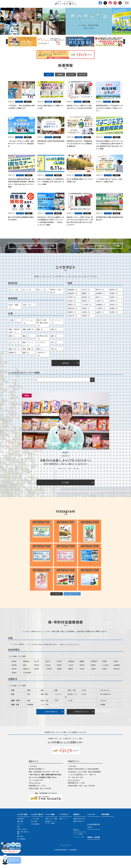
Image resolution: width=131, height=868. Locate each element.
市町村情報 (105, 827)
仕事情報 (60, 75)
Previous (18, 21)
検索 (92, 392)
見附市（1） (114, 313)
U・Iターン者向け (17, 656)
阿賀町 (103, 673)
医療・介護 (70, 702)
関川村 (47, 673)
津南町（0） (114, 321)
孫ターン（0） (42, 302)
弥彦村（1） (114, 310)
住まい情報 (34, 833)
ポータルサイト (105, 706)
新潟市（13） (87, 310)
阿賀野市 (93, 673)
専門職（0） (13, 365)
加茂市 (58, 677)
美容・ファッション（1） (28, 356)
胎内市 (58, 673)
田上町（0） (72, 313)
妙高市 (103, 681)
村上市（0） (86, 302)
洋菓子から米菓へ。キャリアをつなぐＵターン (66, 473)
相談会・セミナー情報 (51, 831)
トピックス (82, 75)
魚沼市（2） (114, 317)
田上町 (47, 677)
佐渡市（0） (86, 328)
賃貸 (27, 706)
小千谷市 (104, 677)
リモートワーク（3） (56, 334)
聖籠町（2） (86, 306)
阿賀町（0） (114, 306)
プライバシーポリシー (66, 857)
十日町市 (48, 681)
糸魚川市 (115, 681)
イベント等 (43, 717)
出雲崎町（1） (101, 317)
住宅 (12, 706)
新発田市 (70, 673)
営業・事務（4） (29, 361)
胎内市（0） (114, 302)
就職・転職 (76, 480)
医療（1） (12, 348)
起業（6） (54, 348)
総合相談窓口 (21, 831)
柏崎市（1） (72, 325)
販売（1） (40, 361)
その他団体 (26, 685)
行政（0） (54, 361)
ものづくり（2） (15, 355)
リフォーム (57, 706)
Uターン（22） (14, 302)
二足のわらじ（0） (41, 366)
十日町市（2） (101, 321)
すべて (49, 75)
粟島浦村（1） (73, 302)
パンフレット (104, 702)
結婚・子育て (15, 713)
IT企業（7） (13, 332)
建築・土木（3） (15, 361)
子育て (55, 713)
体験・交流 (14, 717)
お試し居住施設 (35, 836)
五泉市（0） (72, 310)
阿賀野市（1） (101, 306)
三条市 (69, 677)
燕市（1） (100, 310)
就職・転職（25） (29, 342)
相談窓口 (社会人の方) (79, 831)
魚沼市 (13, 681)
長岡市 (92, 677)
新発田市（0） (73, 306)
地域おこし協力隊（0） (56, 304)
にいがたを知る (35, 831)
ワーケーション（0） (28, 334)
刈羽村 (81, 681)
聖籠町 (81, 673)
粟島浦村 (25, 673)
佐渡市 (13, 685)
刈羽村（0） (86, 325)
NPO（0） (54, 355)
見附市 (81, 677)
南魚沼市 (25, 681)
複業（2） (26, 365)
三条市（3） (100, 313)
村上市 (35, 673)
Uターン (54, 480)
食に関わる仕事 (62, 480)
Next (113, 21)
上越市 (92, 681)
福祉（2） (26, 348)
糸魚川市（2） (73, 328)
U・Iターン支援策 (78, 846)
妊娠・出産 (43, 713)
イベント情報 (50, 827)
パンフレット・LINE (79, 849)
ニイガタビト (64, 827)
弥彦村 (35, 677)
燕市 (23, 677)
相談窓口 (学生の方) (78, 833)
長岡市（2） (72, 317)
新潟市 (70, 480)
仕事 (12, 702)
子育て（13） (27, 317)
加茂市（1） (86, 313)
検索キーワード (63, 831)
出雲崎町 (115, 677)
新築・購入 (43, 706)
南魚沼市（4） (73, 321)
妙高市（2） (114, 325)
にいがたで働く (23, 827)
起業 (41, 702)
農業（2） (40, 342)
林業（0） (54, 342)
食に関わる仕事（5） (42, 350)
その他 (82, 702)
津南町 (58, 681)
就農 (55, 702)
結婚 (27, 713)
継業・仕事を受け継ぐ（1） (14, 343)
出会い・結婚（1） (13, 319)
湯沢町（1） (86, 321)
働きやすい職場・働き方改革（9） (42, 335)
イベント (71, 75)
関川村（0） (100, 302)
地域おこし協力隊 (22, 841)
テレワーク (20, 836)
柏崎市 (69, 681)
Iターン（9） (27, 302)
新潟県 (13, 673)
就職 (27, 702)
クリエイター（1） (41, 356)
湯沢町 (35, 681)
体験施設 (29, 717)
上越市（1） (100, 325)
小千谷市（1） (87, 317)
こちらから (37, 795)
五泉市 (115, 673)
